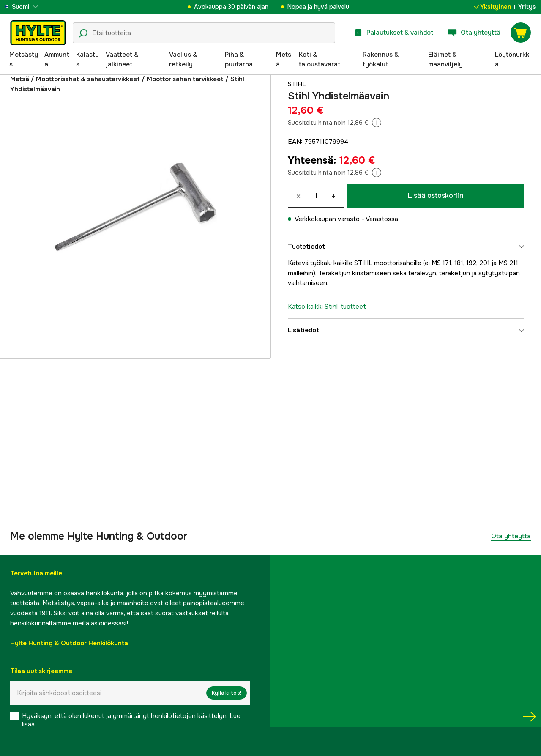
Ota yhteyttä (511, 536)
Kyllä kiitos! (227, 693)
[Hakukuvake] (83, 33)
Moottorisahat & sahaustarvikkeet (88, 79)
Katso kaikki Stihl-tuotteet (327, 307)
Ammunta (57, 60)
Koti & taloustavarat (320, 60)
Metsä (284, 60)
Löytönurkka (512, 60)
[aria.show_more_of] (31, 7)
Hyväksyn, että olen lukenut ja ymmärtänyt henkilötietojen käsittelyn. (131, 720)
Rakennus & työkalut (381, 60)
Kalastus (87, 60)
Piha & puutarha (239, 60)
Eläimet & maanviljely (445, 60)
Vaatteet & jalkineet (122, 60)
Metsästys (24, 60)
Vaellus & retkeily (183, 60)
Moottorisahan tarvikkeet (185, 79)
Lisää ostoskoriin (436, 196)
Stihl (297, 84)
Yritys (527, 7)
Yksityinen (493, 7)
